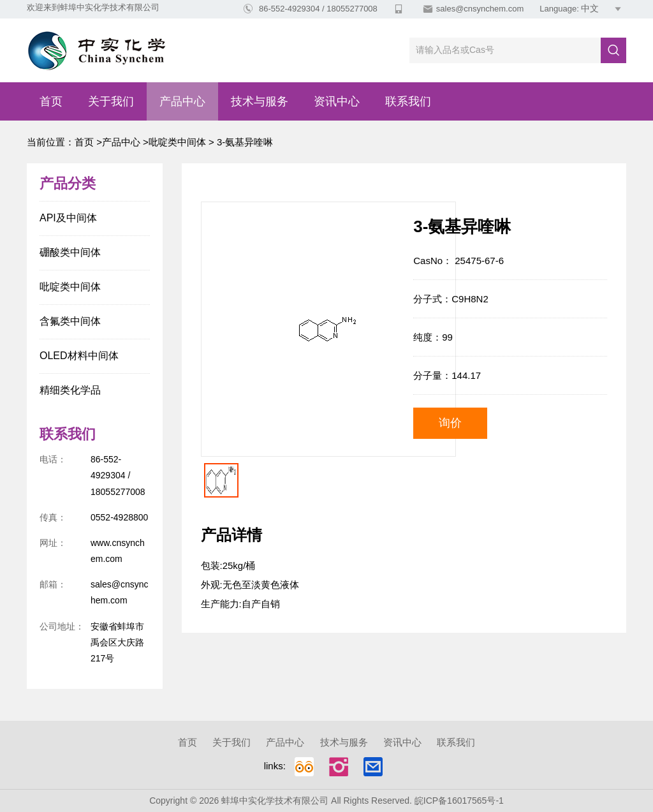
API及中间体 (68, 218)
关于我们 (111, 101)
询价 (450, 423)
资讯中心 (337, 101)
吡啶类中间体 (177, 142)
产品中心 (182, 101)
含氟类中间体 (70, 321)
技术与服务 (260, 101)
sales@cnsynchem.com (480, 9)
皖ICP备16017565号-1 (459, 801)
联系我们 (408, 101)
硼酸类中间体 (70, 252)
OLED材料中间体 (79, 356)
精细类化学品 (70, 390)
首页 (51, 101)
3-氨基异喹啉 (244, 142)
